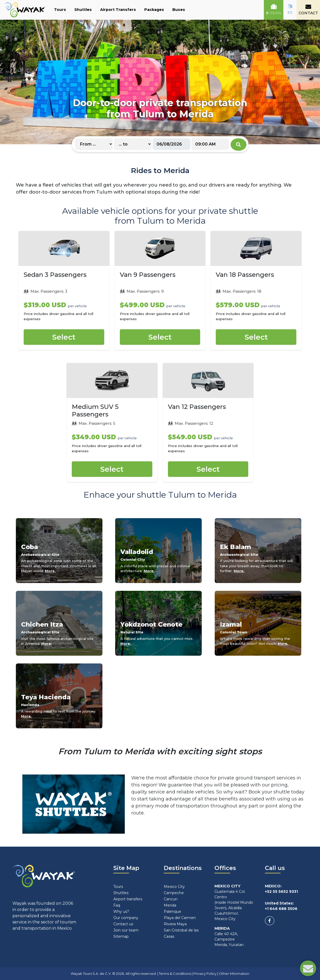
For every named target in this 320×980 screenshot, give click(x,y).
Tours (60, 10)
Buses (179, 10)
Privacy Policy (205, 974)
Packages (154, 10)
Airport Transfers (118, 10)
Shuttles (83, 10)
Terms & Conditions (175, 974)
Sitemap (121, 936)
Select (64, 337)
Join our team (126, 930)
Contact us (123, 924)
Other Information (234, 974)
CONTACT (308, 10)
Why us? (121, 912)
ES (290, 9)
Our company (126, 918)
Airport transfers (128, 899)
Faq (117, 905)
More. (50, 571)
